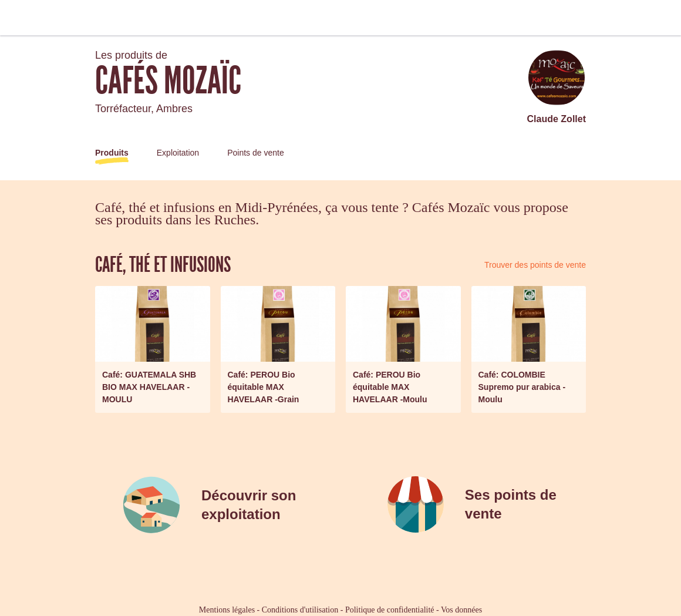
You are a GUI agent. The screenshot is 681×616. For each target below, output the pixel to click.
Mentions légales (227, 610)
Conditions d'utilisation (300, 610)
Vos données (461, 610)
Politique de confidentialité (390, 610)
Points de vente (256, 153)
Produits (112, 153)
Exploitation (178, 153)
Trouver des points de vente (535, 265)
